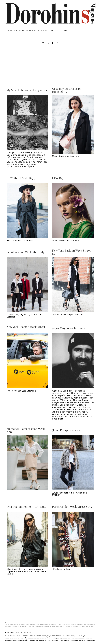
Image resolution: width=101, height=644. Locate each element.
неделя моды (31, 626)
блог (34, 624)
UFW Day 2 (59, 178)
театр (80, 626)
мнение (90, 624)
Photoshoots (56, 31)
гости (41, 624)
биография (30, 624)
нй (35, 626)
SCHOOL (65, 31)
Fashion (29, 31)
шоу (89, 626)
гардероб (37, 624)
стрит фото (72, 626)
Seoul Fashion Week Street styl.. (27, 252)
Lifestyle (37, 31)
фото (87, 626)
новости (38, 626)
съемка (77, 626)
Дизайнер (19, 624)
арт (26, 624)
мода (93, 624)
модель (7, 626)
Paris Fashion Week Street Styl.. (72, 506)
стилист (57, 626)
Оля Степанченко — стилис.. (26, 506)
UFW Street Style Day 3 (21, 178)
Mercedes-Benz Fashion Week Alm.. (26, 430)
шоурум (92, 626)
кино (69, 624)
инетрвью (48, 624)
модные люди (12, 626)
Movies (46, 31)
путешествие (53, 626)
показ (48, 626)
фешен (85, 626)
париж (42, 626)
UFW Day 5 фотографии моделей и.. (68, 90)
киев (67, 624)
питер (45, 626)
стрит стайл (67, 626)
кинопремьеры (74, 624)
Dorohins (7, 624)
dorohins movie (13, 624)
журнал (44, 624)
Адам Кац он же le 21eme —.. (71, 328)
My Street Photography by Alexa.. (27, 90)
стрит (63, 626)
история (63, 624)
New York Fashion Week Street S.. (71, 252)
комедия (86, 624)
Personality (19, 31)
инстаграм (54, 624)
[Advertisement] (51, 65)
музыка (21, 626)
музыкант (26, 626)
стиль (61, 626)
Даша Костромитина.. (67, 430)
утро (82, 626)
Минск (24, 624)
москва (18, 626)
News (10, 31)
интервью (59, 624)
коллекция (81, 624)
